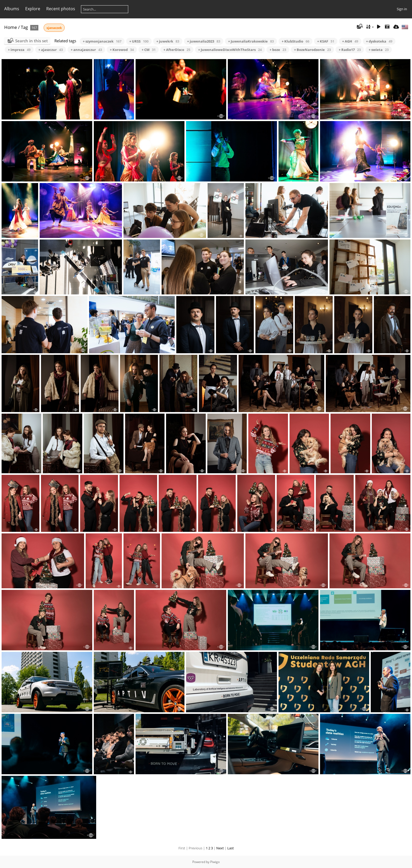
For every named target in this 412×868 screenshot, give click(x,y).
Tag (24, 27)
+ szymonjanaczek (102, 41)
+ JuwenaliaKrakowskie (251, 41)
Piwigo (215, 862)
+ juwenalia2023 (204, 41)
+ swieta (379, 50)
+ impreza (19, 50)
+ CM (149, 50)
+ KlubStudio (295, 41)
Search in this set (32, 41)
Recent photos (61, 9)
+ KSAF (326, 41)
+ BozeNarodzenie (312, 50)
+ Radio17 (350, 50)
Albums (12, 9)
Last (231, 848)
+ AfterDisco (177, 50)
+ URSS (139, 41)
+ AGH (350, 41)
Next (220, 848)
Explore (33, 9)
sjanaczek (54, 28)
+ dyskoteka (379, 41)
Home (11, 27)
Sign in (402, 9)
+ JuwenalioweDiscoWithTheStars (230, 50)
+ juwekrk (168, 41)
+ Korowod (122, 50)
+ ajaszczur (51, 50)
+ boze (278, 50)
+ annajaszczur (86, 50)
